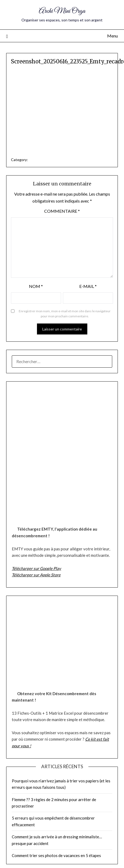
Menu (112, 36)
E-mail (88, 286)
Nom (36, 286)
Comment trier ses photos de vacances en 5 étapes (56, 855)
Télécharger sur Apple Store (36, 575)
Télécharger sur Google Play (36, 568)
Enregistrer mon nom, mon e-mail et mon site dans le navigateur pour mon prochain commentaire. (65, 314)
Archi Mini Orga (62, 11)
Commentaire (62, 211)
